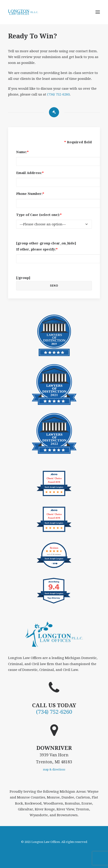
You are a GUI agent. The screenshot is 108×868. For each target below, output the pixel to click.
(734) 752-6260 (58, 94)
